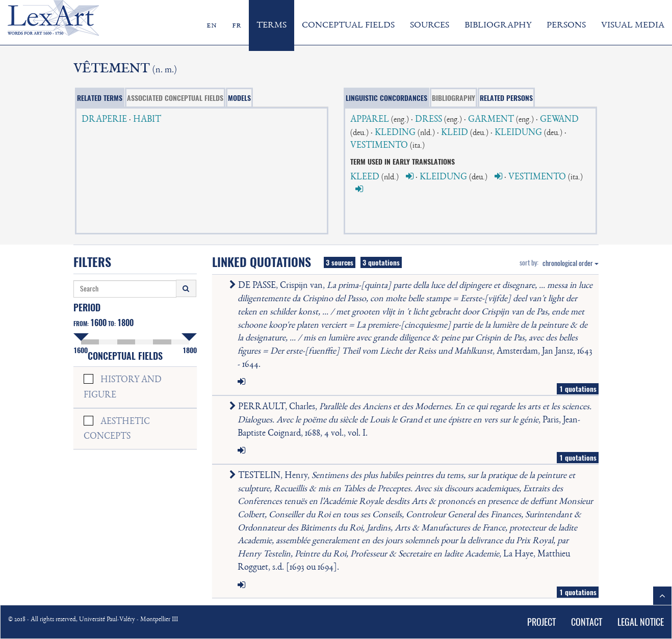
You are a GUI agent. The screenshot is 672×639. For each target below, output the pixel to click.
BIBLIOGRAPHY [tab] (454, 98)
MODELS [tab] (239, 98)
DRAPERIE (104, 120)
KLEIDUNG (518, 133)
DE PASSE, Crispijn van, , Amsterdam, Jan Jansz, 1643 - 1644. (413, 325)
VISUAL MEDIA (633, 25)
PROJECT (541, 622)
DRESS (429, 120)
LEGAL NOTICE (641, 622)
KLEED (365, 177)
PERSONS (566, 25)
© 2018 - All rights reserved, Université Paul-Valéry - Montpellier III (93, 620)
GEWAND (559, 120)
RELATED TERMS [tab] (100, 98)
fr (237, 25)
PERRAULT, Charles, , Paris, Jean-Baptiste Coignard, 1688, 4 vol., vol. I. (412, 420)
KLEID (455, 133)
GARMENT (491, 120)
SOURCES (430, 25)
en (212, 25)
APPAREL (370, 120)
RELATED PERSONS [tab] (506, 98)
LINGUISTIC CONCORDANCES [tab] (386, 98)
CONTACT (587, 622)
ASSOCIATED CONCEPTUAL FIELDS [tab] (175, 98)
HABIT (147, 120)
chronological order (571, 263)
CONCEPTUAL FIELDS (348, 25)
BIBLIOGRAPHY (498, 25)
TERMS (272, 25)
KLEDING (395, 133)
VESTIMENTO (379, 146)
